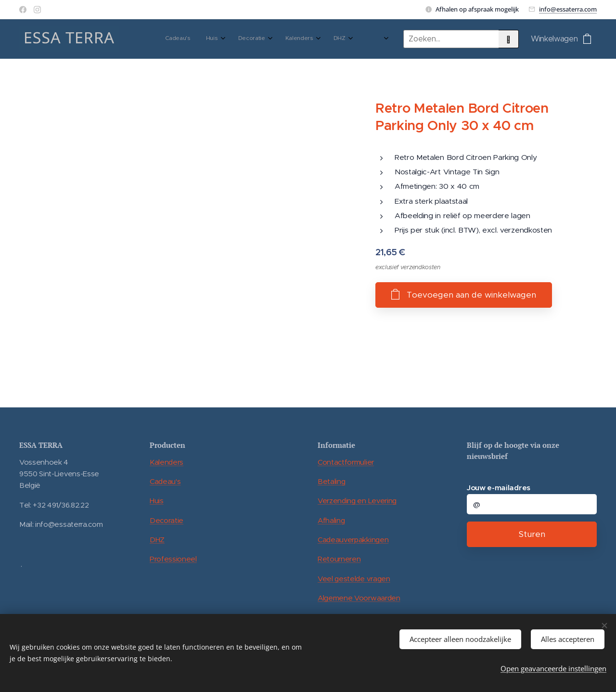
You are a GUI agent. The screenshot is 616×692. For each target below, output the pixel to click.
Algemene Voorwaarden (359, 598)
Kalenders (167, 462)
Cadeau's (165, 481)
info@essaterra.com (568, 9)
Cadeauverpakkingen (353, 540)
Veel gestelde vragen (354, 579)
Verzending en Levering (357, 501)
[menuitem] (226, 39)
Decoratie (167, 520)
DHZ (157, 540)
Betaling (331, 481)
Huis (157, 501)
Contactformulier (346, 462)
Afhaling (331, 520)
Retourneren (339, 559)
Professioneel (173, 559)
